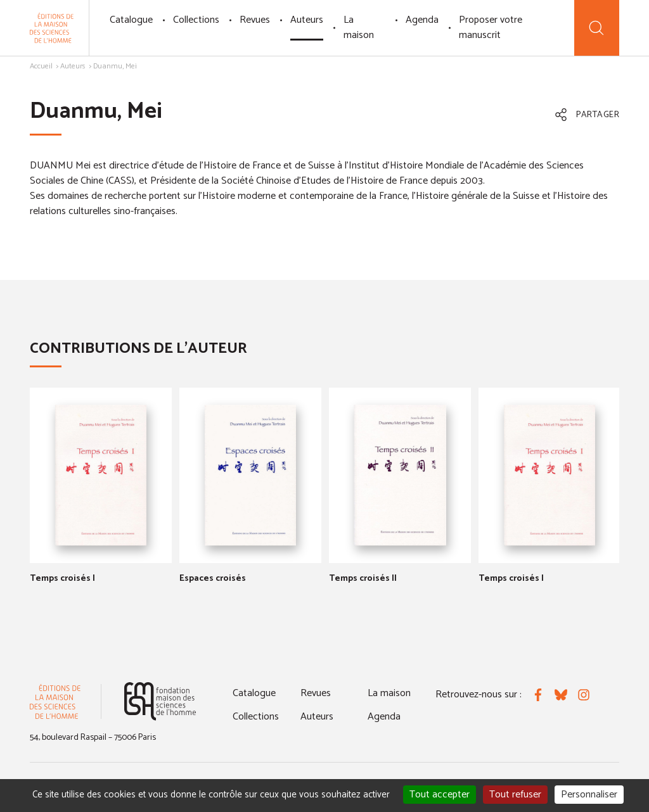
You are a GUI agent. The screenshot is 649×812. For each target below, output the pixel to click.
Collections (196, 20)
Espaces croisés (213, 579)
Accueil (41, 66)
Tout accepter (440, 795)
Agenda (422, 20)
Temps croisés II (363, 579)
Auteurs (307, 20)
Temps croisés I (62, 579)
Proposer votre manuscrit (491, 28)
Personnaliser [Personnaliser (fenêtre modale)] (589, 795)
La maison (359, 28)
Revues (255, 20)
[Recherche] (597, 28)
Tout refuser (515, 795)
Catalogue (131, 20)
